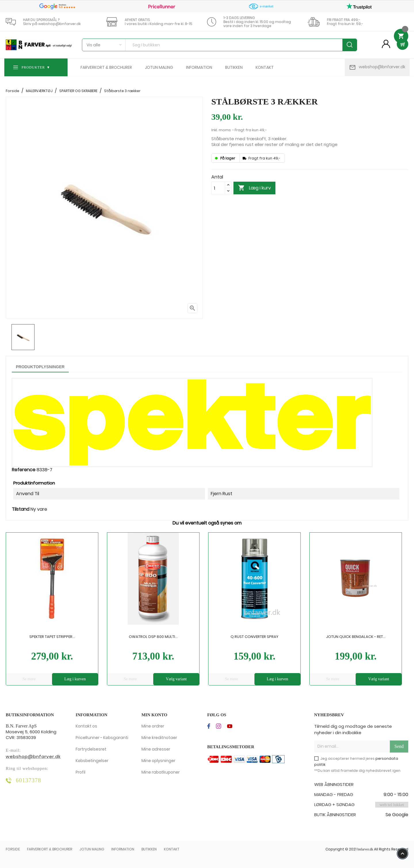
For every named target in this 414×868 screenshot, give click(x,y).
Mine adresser (156, 749)
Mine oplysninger (158, 761)
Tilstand (21, 509)
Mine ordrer (153, 726)
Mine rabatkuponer (161, 772)
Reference (24, 470)
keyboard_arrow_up (402, 854)
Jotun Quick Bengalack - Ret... (356, 637)
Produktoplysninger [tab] (40, 367)
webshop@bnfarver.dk (382, 67)
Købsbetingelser (92, 761)
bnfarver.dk (365, 849)
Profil (80, 772)
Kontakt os (86, 726)
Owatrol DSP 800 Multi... (153, 637)
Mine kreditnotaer (159, 738)
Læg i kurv (254, 188)
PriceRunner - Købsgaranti (102, 738)
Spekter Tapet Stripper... (52, 637)
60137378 (28, 780)
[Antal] (218, 188)
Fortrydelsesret (91, 749)
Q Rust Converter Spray (254, 637)
